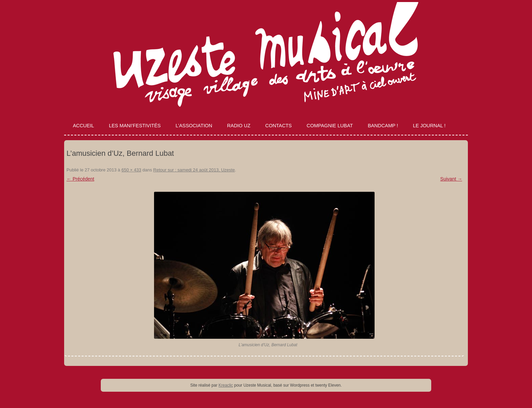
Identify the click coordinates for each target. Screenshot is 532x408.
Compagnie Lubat (330, 126)
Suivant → (451, 179)
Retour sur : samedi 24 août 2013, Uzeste (194, 170)
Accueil (83, 126)
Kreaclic (226, 385)
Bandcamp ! (383, 126)
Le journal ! (429, 126)
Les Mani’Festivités (135, 126)
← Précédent (80, 179)
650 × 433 (131, 170)
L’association (194, 126)
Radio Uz (239, 126)
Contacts (279, 126)
